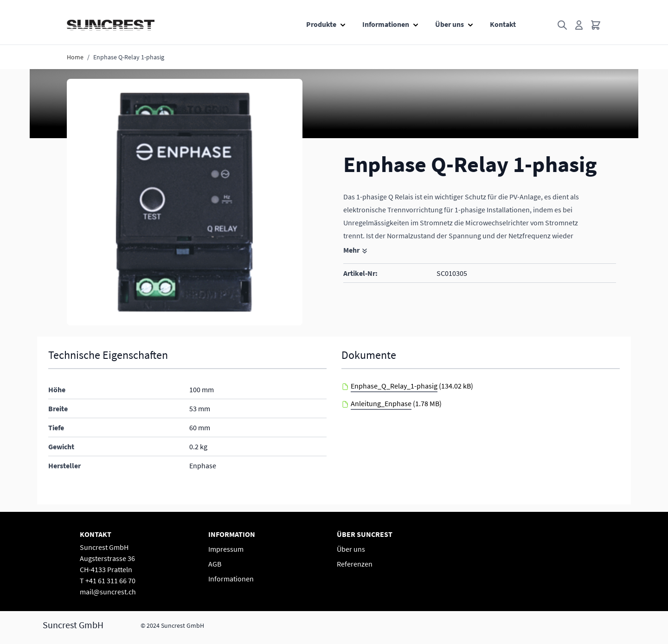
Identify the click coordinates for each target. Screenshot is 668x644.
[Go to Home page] (111, 25)
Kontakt (503, 24)
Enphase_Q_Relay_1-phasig (394, 386)
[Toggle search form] (562, 25)
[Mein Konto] (579, 25)
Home (75, 57)
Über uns (450, 24)
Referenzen (355, 564)
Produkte (321, 24)
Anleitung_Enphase (381, 403)
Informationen (386, 24)
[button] (185, 202)
